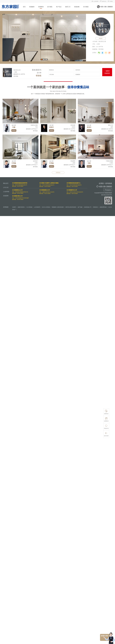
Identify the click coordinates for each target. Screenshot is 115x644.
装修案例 (41, 7)
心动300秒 (95, 1)
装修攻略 (77, 7)
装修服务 (32, 7)
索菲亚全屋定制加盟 (71, 207)
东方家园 (86, 7)
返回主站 (103, 1)
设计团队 (50, 7)
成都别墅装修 (103, 207)
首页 (24, 7)
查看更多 (58, 173)
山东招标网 (37, 207)
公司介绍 (6, 187)
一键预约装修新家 (107, 72)
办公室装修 (29, 207)
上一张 (4, 38)
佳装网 (14, 207)
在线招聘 (6, 196)
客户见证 (59, 7)
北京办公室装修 (46, 207)
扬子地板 (80, 207)
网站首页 (6, 183)
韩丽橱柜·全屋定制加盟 (58, 207)
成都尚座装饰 (21, 207)
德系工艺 (68, 7)
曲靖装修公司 (88, 207)
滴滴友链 (95, 207)
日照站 (110, 1)
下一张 (84, 38)
